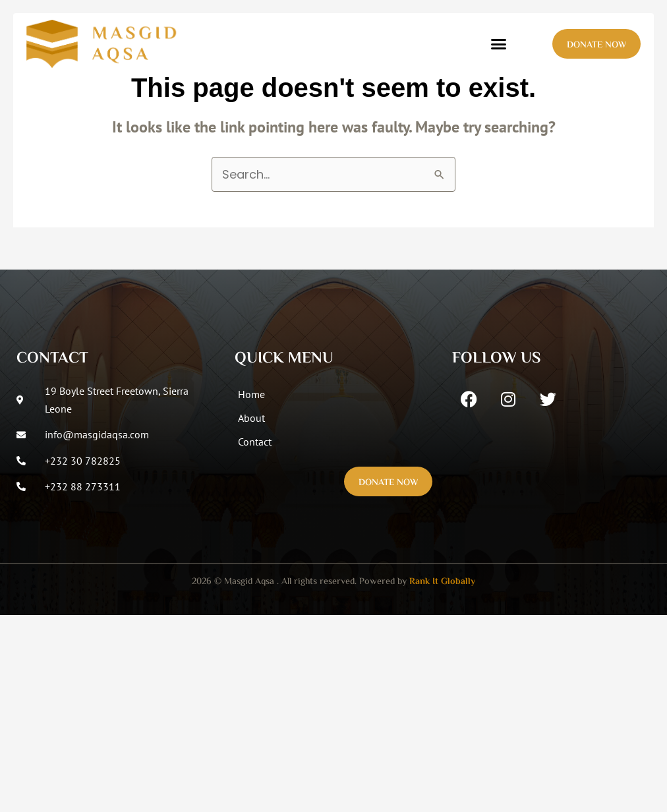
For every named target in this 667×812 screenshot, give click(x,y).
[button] (499, 44)
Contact (255, 442)
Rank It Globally (442, 582)
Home (251, 394)
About (251, 418)
